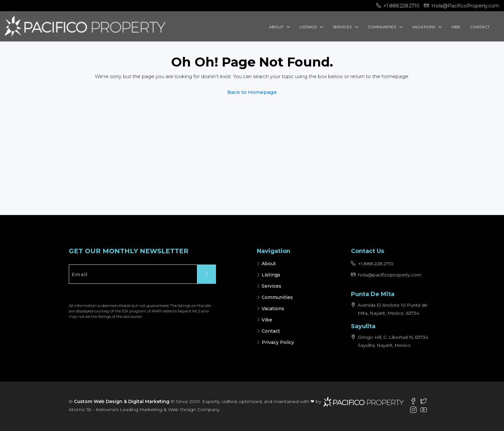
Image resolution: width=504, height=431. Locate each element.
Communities (382, 27)
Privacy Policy (278, 342)
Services (342, 27)
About (276, 27)
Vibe (456, 27)
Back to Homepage (252, 92)
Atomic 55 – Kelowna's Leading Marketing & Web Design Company (144, 409)
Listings (308, 27)
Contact (480, 27)
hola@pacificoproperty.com (390, 275)
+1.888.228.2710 (376, 264)
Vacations (424, 27)
